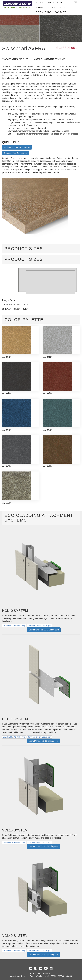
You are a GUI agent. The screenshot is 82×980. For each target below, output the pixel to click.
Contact (60, 12)
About (50, 2)
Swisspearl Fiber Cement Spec (15, 153)
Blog (60, 2)
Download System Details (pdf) (39, 626)
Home (40, 2)
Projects (59, 7)
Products (43, 7)
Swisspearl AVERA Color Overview (17, 147)
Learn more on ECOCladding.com (44, 630)
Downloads (44, 12)
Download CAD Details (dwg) (14, 626)
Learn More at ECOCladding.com (43, 741)
